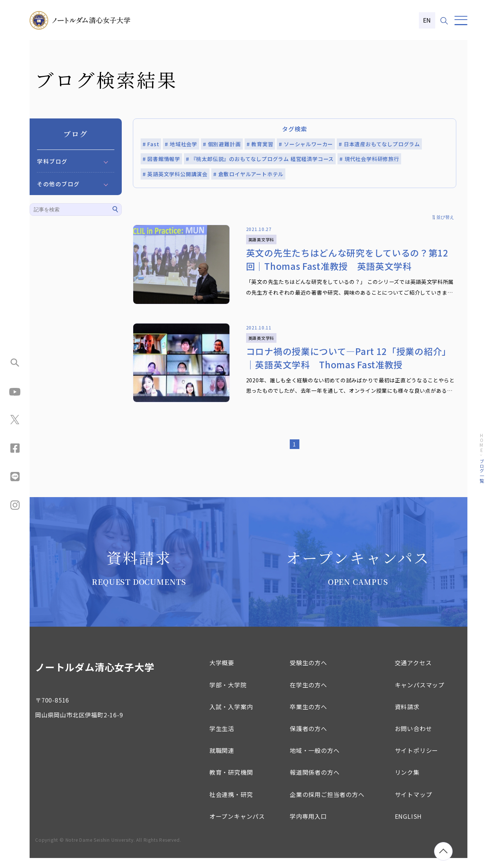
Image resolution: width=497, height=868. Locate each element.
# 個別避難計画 (222, 144)
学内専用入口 (308, 826)
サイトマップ (414, 804)
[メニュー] (461, 21)
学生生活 (222, 738)
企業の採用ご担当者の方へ (327, 804)
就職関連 (222, 760)
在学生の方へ (308, 694)
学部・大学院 (228, 694)
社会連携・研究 (231, 804)
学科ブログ (52, 161)
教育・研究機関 (231, 782)
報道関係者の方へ (315, 782)
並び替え (445, 217)
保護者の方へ (308, 738)
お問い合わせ (414, 738)
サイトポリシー (417, 760)
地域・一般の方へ (315, 760)
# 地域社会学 (181, 144)
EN (427, 20)
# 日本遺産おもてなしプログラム (379, 144)
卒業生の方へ (308, 716)
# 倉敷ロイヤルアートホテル (248, 174)
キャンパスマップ (420, 694)
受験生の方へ (308, 673)
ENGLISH (409, 826)
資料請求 (407, 716)
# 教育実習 (260, 144)
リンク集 (407, 782)
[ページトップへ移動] (443, 851)
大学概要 (222, 673)
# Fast (151, 144)
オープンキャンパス (237, 826)
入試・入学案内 (231, 716)
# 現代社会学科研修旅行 (369, 159)
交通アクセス (413, 673)
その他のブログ (58, 184)
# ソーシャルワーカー (306, 144)
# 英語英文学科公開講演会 (175, 174)
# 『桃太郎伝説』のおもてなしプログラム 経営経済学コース (260, 159)
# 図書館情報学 (161, 159)
